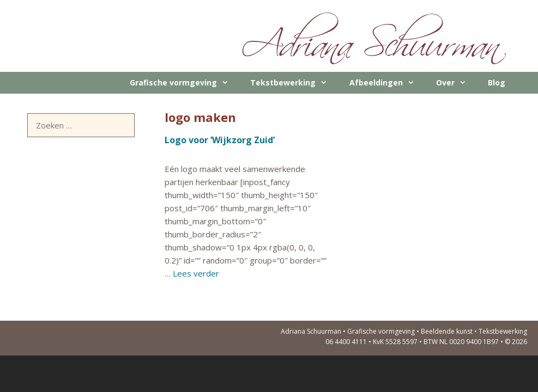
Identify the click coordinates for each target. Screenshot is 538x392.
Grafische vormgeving (185, 83)
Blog (497, 82)
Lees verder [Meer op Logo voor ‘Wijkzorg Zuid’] (196, 273)
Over (457, 83)
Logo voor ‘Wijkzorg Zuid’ (220, 140)
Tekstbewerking (294, 83)
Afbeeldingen (387, 83)
